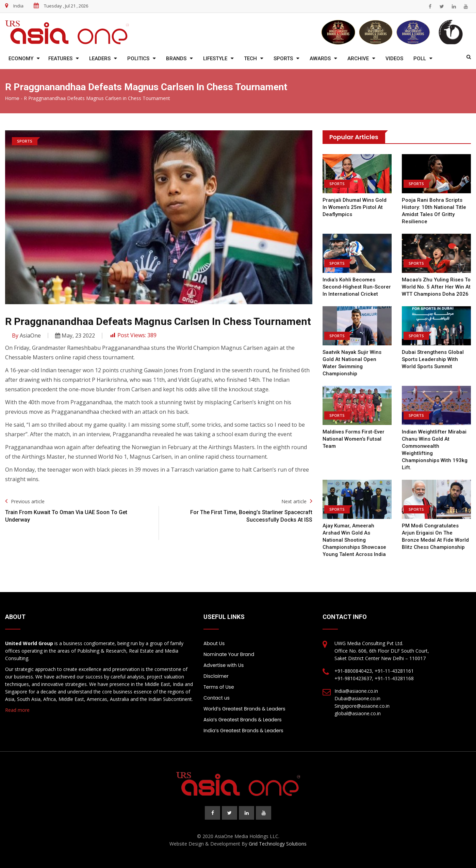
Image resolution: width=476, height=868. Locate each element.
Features (60, 59)
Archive (358, 59)
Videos (394, 59)
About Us (214, 643)
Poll (420, 59)
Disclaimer (216, 676)
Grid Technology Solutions (278, 844)
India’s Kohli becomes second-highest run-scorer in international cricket (357, 287)
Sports (283, 59)
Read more (17, 710)
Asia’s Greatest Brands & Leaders (243, 720)
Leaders (100, 59)
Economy (21, 59)
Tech (250, 59)
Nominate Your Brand (229, 654)
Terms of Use (219, 687)
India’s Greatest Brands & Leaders (243, 731)
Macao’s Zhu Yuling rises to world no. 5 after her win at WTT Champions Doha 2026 (436, 287)
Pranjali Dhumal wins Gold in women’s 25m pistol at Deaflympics (355, 207)
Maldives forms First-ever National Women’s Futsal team (354, 439)
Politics (138, 59)
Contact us (217, 698)
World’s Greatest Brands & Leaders (244, 709)
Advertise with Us (224, 665)
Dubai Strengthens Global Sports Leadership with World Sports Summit (433, 359)
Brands (176, 59)
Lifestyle (215, 59)
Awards (320, 59)
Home (12, 98)
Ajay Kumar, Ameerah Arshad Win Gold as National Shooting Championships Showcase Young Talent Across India (354, 540)
